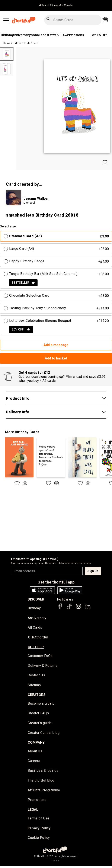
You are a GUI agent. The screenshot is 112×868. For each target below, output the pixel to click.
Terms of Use (39, 820)
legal (33, 811)
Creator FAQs (38, 714)
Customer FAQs (40, 656)
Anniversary (21, 35)
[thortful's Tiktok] (69, 608)
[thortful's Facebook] (60, 608)
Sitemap (34, 686)
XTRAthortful (38, 638)
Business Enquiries (43, 772)
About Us (35, 752)
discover (36, 599)
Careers (34, 762)
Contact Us (36, 676)
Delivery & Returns (43, 666)
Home (7, 43)
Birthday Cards (22, 43)
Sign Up (93, 571)
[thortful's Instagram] (79, 608)
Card (35, 43)
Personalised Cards (41, 35)
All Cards (35, 628)
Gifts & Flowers (60, 35)
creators (37, 696)
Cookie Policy (39, 840)
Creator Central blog (44, 734)
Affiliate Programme (44, 792)
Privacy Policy (39, 830)
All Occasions (73, 35)
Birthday (7, 35)
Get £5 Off (99, 35)
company (36, 744)
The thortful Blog (41, 782)
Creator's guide (40, 724)
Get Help (36, 647)
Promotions (37, 802)
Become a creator (42, 705)
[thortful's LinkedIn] (88, 608)
